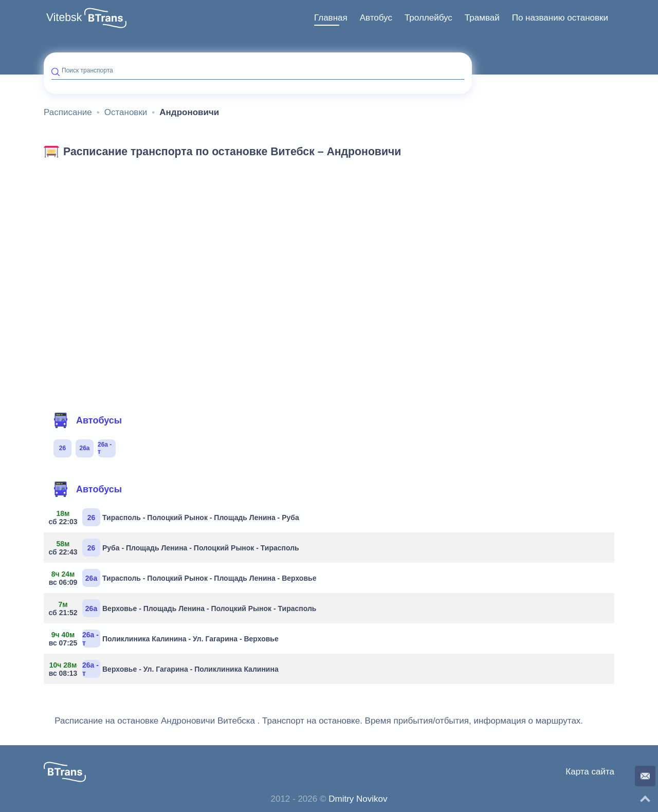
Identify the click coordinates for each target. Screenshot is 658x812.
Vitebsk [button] (64, 17)
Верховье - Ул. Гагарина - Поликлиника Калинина (165, 669)
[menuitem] (331, 18)
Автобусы (87, 420)
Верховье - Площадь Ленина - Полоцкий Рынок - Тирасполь (184, 608)
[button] (105, 18)
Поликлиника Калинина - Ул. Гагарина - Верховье (165, 639)
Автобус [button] (376, 18)
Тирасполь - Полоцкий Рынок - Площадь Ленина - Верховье (184, 578)
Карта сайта (590, 772)
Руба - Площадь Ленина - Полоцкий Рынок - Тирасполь (175, 548)
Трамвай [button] (482, 18)
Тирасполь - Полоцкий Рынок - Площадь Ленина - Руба (175, 517)
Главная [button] (331, 18)
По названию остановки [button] (560, 18)
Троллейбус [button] (428, 18)
